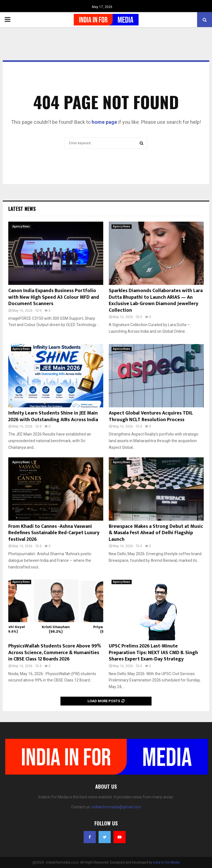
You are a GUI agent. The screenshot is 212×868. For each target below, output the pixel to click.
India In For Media (166, 862)
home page (104, 122)
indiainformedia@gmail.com (116, 807)
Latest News (22, 209)
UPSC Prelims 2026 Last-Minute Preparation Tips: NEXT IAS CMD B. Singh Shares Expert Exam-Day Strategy (153, 653)
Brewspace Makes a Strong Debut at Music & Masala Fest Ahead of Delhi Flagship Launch (156, 533)
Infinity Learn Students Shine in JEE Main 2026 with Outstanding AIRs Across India (53, 416)
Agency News (21, 226)
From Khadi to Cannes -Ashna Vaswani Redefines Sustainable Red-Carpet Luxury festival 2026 (54, 533)
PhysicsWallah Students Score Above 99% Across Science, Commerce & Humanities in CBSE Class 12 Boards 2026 (55, 653)
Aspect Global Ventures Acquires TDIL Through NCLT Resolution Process (151, 416)
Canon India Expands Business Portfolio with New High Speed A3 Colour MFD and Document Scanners (54, 297)
